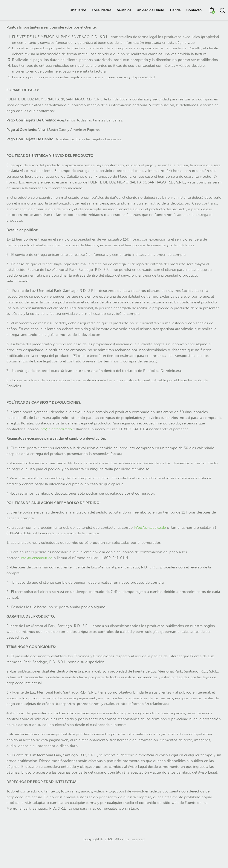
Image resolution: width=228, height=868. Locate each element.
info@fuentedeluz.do (57, 449)
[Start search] (222, 11)
